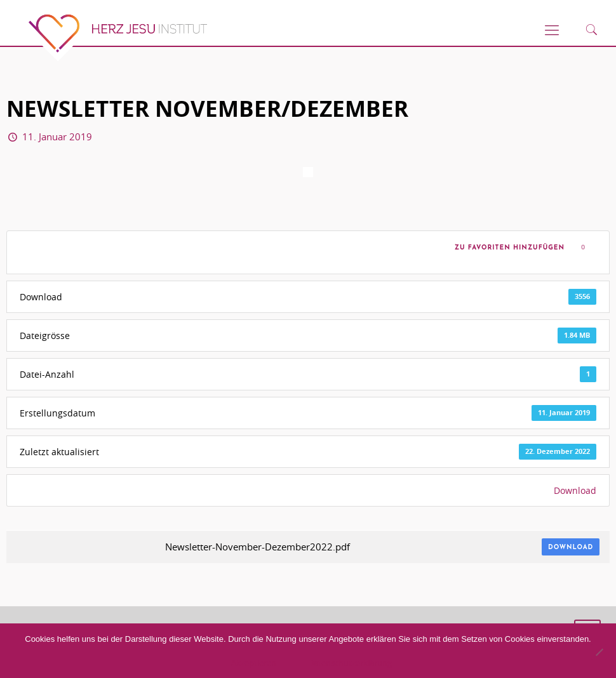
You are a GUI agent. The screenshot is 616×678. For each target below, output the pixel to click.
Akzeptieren (254, 663)
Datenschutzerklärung (350, 663)
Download (575, 490)
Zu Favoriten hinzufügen (507, 248)
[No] (599, 652)
